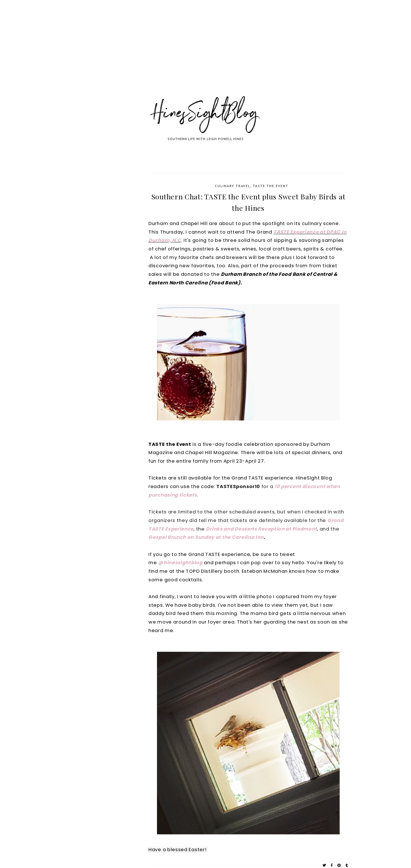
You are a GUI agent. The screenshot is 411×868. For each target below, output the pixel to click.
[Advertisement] (171, 54)
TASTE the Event (271, 186)
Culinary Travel (233, 186)
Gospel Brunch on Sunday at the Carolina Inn (206, 537)
